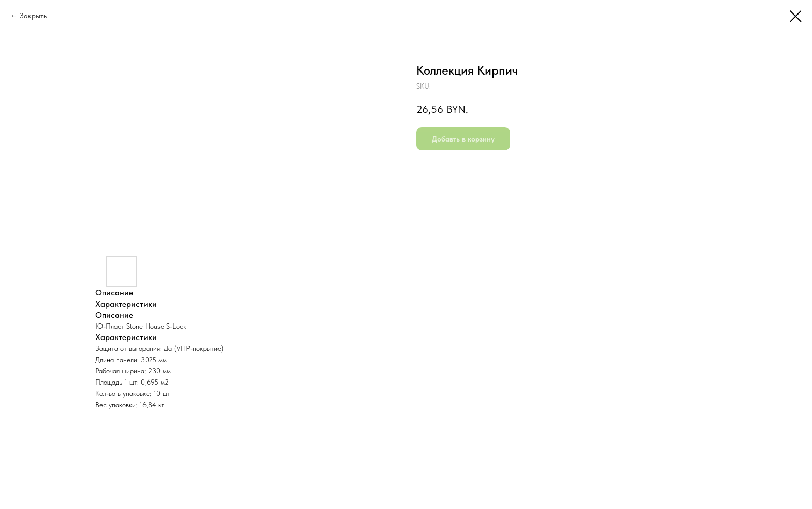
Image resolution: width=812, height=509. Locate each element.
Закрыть (33, 16)
